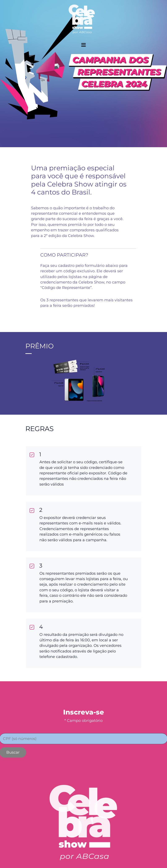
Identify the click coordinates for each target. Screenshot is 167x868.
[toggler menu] (83, 45)
